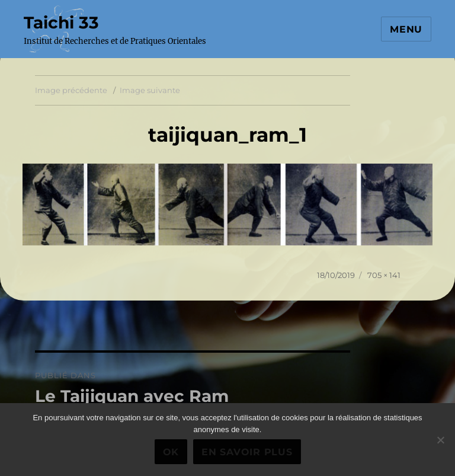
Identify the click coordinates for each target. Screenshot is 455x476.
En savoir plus (247, 452)
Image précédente (71, 90)
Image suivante (150, 90)
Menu (406, 29)
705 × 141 (384, 275)
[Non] (440, 440)
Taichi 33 (61, 23)
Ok (171, 452)
